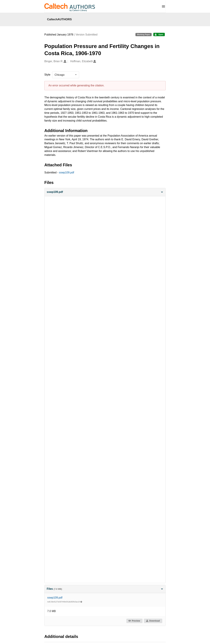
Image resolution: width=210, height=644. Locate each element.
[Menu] (163, 6)
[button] (105, 192)
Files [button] (105, 589)
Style (47, 75)
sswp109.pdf (66, 172)
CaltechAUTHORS (59, 19)
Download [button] (153, 621)
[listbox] (66, 75)
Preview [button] (134, 621)
